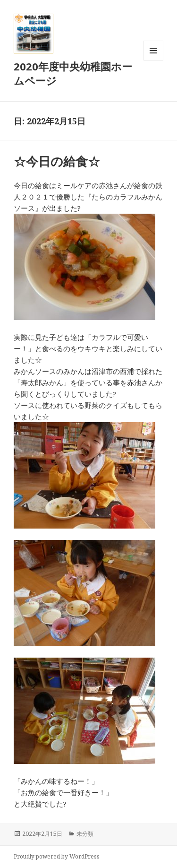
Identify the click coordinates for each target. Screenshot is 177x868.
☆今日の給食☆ (57, 161)
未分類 (85, 834)
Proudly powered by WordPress (57, 856)
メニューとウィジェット (153, 60)
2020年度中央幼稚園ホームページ (73, 73)
